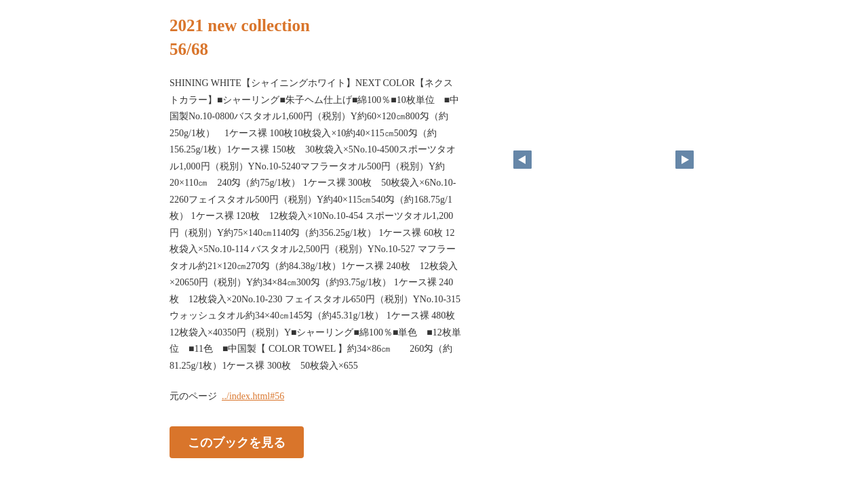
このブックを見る (237, 443)
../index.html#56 (253, 396)
